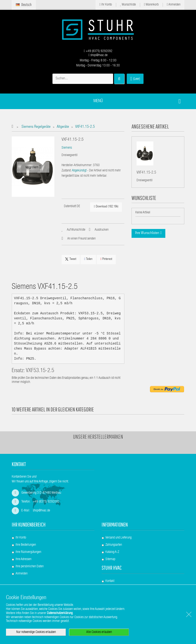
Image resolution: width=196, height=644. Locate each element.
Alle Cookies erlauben (99, 632)
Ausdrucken (102, 230)
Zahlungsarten (114, 545)
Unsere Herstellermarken (98, 437)
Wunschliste (128, 5)
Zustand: (66, 171)
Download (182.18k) (106, 207)
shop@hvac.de (98, 55)
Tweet (71, 259)
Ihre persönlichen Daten (30, 567)
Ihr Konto (106, 5)
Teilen (88, 259)
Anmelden (174, 5)
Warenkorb (151, 5)
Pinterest (106, 259)
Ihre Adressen (23, 559)
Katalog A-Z (112, 552)
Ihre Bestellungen (26, 545)
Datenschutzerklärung (60, 613)
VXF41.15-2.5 (146, 173)
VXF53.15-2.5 (40, 371)
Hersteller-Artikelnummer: (77, 165)
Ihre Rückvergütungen (28, 552)
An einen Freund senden (81, 239)
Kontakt (110, 581)
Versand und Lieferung (118, 538)
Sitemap (110, 559)
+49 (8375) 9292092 (98, 51)
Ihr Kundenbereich (29, 524)
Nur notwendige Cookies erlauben (36, 632)
